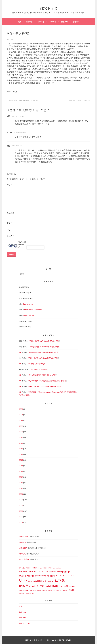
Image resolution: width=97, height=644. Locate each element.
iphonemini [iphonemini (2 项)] (47, 568)
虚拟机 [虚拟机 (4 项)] (71, 590)
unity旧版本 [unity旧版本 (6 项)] (51, 586)
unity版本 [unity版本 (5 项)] (63, 586)
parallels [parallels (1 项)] (58, 568)
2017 (21, 455)
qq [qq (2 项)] (48, 576)
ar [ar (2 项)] (20, 568)
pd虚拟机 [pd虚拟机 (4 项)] (30, 576)
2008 (21, 500)
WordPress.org (25, 623)
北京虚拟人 (23, 548)
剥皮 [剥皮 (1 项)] (34, 591)
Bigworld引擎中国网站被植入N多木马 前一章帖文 (23, 101)
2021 (21, 432)
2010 (21, 488)
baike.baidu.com (35, 310)
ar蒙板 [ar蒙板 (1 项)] (24, 568)
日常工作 (53, 22)
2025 (21, 409)
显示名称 (10, 214)
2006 (21, 511)
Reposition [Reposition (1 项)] (59, 576)
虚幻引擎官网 (24, 559)
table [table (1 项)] (71, 576)
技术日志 (41, 22)
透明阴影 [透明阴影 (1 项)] (28, 594)
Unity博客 (23, 542)
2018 (21, 449)
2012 (21, 477)
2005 (21, 517)
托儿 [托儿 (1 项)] (54, 591)
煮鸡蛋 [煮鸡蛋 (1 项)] (65, 591)
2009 (21, 494)
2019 (21, 443)
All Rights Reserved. (62, 640)
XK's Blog (48, 8)
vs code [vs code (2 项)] (72, 586)
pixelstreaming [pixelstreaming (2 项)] (41, 576)
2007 (21, 505)
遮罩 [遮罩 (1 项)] (33, 594)
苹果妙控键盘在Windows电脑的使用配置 (44, 341)
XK (20, 352)
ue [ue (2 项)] (74, 576)
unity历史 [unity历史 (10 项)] (25, 586)
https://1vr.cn (28, 304)
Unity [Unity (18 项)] (23, 580)
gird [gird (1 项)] (41, 568)
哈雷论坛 (22, 554)
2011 (21, 483)
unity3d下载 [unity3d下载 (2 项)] (38, 581)
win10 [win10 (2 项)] (21, 590)
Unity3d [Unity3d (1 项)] (30, 581)
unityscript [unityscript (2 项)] (47, 581)
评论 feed (23, 618)
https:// (27, 310)
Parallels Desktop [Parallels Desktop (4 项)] (27, 572)
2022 (21, 426)
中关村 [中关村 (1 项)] (26, 591)
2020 (21, 437)
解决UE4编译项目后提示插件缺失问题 (42, 375)
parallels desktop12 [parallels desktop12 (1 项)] (42, 572)
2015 (21, 460)
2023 (21, 420)
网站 (8, 230)
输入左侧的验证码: (22, 245)
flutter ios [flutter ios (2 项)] (36, 568)
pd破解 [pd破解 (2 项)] (22, 576)
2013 (21, 471)
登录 (21, 606)
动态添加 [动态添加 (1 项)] (44, 591)
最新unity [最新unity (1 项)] (59, 591)
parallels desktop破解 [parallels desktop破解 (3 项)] (58, 572)
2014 (21, 466)
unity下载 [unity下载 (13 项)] (58, 581)
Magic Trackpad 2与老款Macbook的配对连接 (45, 386)
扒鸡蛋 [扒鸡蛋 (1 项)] (50, 591)
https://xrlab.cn (29, 315)
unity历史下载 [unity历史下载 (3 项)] (38, 586)
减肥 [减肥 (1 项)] (31, 591)
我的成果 (64, 22)
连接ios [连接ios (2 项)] (22, 594)
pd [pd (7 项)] (70, 571)
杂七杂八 (76, 22)
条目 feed (23, 612)
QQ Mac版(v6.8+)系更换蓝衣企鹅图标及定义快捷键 (47, 381)
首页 (19, 22)
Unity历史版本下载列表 (37, 364)
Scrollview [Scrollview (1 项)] (66, 576)
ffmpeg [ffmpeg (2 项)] (29, 568)
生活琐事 (29, 22)
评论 (9, 185)
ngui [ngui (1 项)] (54, 568)
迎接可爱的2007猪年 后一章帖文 (79, 101)
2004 (21, 522)
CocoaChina (24, 537)
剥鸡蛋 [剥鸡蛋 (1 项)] (39, 591)
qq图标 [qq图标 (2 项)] (52, 576)
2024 (21, 415)
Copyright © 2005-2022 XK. (38, 640)
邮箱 (9, 223)
